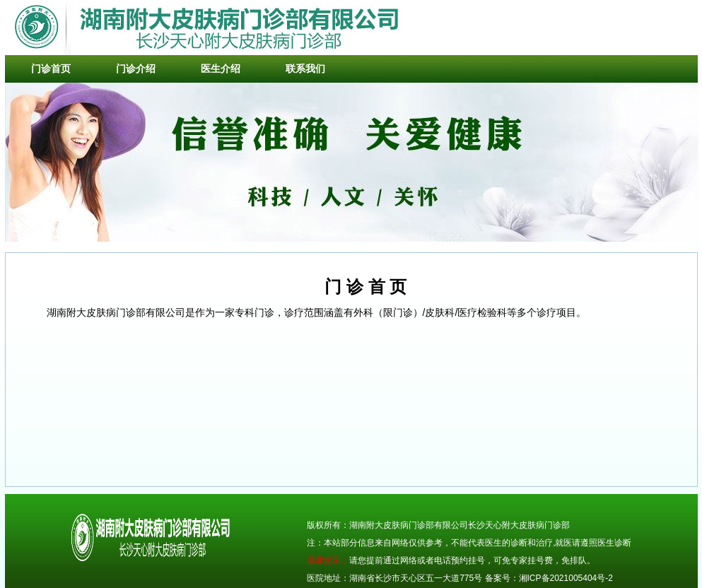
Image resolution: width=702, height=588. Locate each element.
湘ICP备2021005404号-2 (566, 578)
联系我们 (305, 69)
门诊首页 (51, 69)
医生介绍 (221, 69)
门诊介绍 (136, 69)
